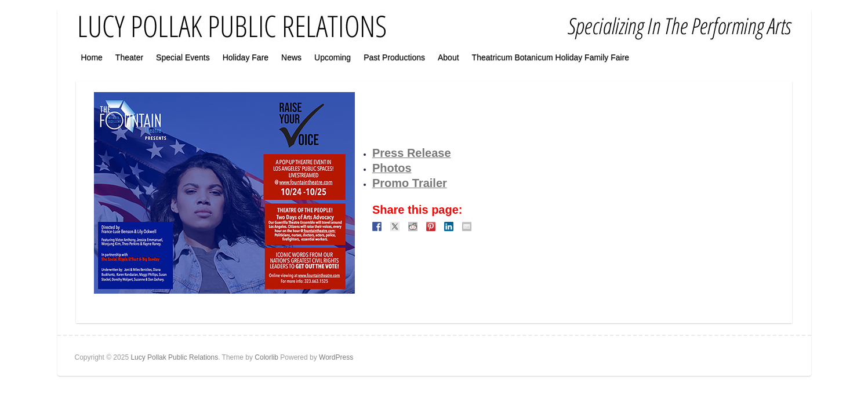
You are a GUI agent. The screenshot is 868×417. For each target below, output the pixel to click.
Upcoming (333, 57)
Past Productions (394, 57)
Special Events (183, 57)
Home (92, 57)
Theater (129, 57)
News (291, 57)
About (448, 57)
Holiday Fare (246, 57)
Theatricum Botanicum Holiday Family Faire (551, 57)
